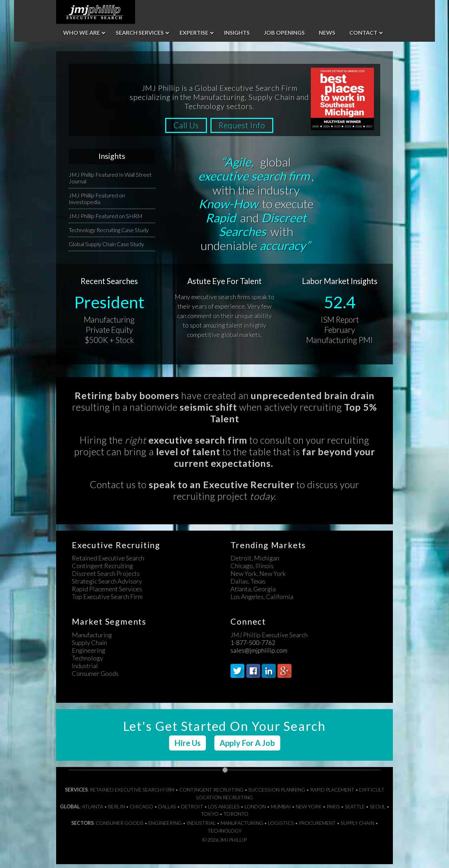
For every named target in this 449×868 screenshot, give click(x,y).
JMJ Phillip (96, 12)
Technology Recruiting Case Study (109, 234)
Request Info (244, 129)
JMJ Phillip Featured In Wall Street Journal (110, 182)
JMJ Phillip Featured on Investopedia (97, 202)
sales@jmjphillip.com (259, 654)
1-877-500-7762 (253, 646)
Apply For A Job (247, 747)
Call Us (184, 129)
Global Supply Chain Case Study (106, 248)
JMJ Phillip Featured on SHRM (106, 220)
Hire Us (187, 747)
